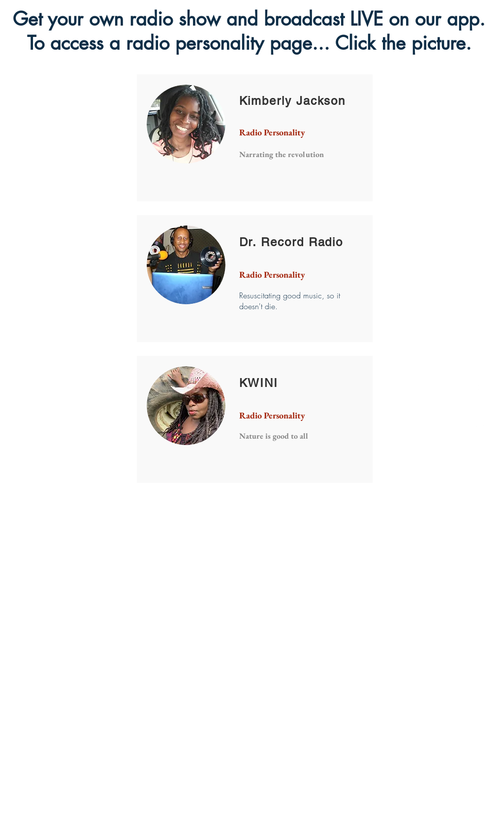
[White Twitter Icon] (478, 406)
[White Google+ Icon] (478, 426)
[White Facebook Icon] (478, 387)
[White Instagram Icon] (478, 445)
